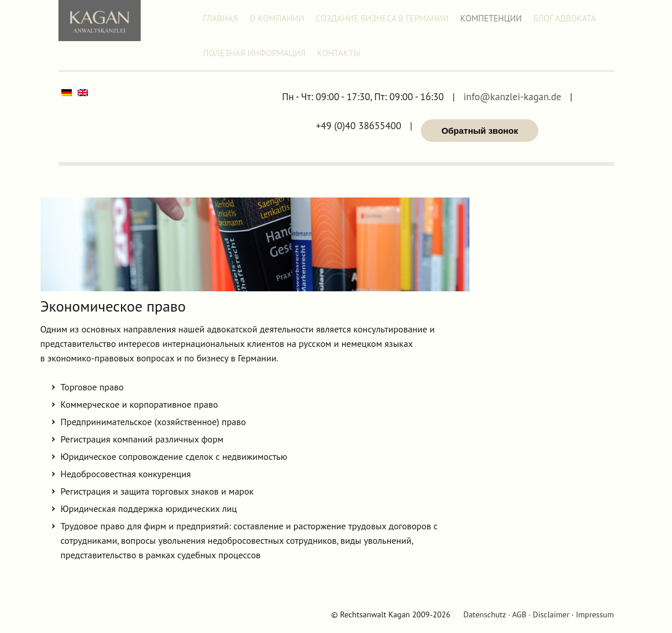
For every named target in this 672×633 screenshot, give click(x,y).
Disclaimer (551, 614)
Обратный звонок (480, 131)
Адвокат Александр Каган (100, 21)
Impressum (595, 614)
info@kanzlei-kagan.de (513, 97)
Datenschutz (484, 614)
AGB (519, 614)
